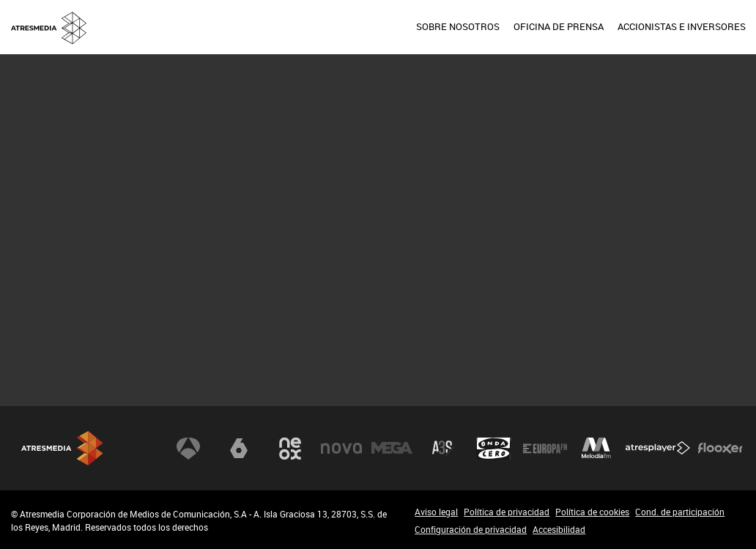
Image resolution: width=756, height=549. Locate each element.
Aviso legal (436, 512)
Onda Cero (494, 449)
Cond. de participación (680, 512)
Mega (392, 449)
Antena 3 (188, 449)
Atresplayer (658, 449)
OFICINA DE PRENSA (559, 26)
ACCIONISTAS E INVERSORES (682, 26)
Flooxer (720, 449)
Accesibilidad (559, 529)
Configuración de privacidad (471, 529)
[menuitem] (457, 27)
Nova (341, 449)
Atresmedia (62, 448)
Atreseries (443, 449)
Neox (290, 449)
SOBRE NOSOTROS (458, 26)
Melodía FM (596, 449)
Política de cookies (592, 512)
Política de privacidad (507, 512)
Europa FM (545, 449)
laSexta (239, 449)
